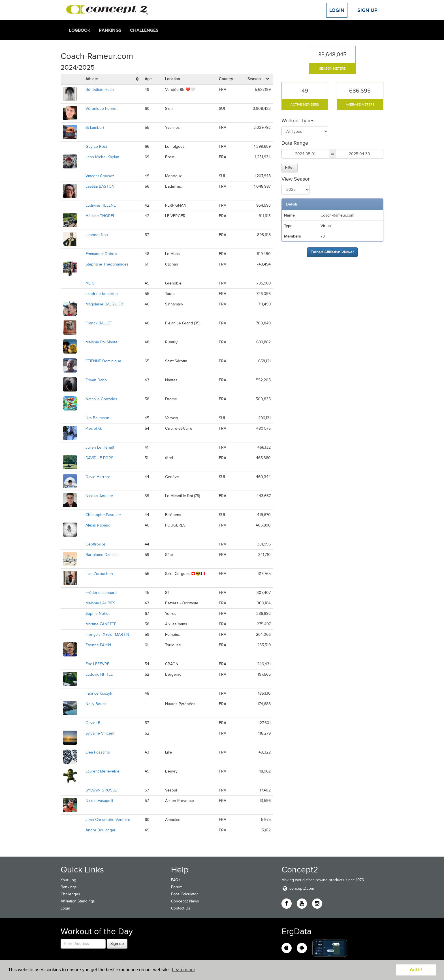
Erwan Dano (96, 380)
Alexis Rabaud (98, 525)
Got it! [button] (416, 970)
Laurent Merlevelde (103, 771)
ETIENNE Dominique (103, 361)
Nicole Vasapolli (99, 801)
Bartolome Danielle (102, 555)
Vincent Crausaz (100, 176)
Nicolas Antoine (99, 496)
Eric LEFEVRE (97, 664)
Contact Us (181, 908)
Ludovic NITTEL (99, 674)
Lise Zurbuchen (99, 574)
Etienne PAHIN (98, 645)
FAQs (176, 880)
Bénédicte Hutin (100, 90)
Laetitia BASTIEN (100, 186)
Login (337, 10)
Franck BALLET (99, 323)
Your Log (68, 880)
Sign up (117, 943)
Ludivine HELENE (101, 205)
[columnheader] (113, 79)
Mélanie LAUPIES (100, 603)
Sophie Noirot (98, 614)
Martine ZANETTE (101, 624)
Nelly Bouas (96, 704)
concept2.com (298, 888)
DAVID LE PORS (99, 458)
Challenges (144, 30)
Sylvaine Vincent (100, 733)
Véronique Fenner (102, 109)
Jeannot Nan (97, 235)
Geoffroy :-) (95, 544)
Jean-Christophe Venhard (108, 820)
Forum (177, 887)
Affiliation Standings (78, 901)
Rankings (110, 30)
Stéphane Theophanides (107, 264)
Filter (290, 167)
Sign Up (367, 10)
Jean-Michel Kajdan (102, 157)
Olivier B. (93, 723)
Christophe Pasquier (103, 515)
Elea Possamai (98, 752)
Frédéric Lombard (101, 593)
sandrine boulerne (102, 294)
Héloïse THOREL (100, 216)
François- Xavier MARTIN (107, 635)
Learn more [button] (183, 970)
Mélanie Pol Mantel (102, 342)
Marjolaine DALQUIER (104, 304)
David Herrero (98, 477)
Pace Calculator (184, 894)
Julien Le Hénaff (100, 447)
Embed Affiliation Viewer (332, 252)
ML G (90, 283)
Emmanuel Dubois (101, 254)
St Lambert (95, 128)
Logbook (80, 30)
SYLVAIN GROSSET (102, 790)
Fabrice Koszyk (99, 693)
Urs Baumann (97, 418)
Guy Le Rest (96, 146)
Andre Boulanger (101, 830)
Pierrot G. (94, 428)
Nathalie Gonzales (101, 399)
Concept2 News (185, 901)
